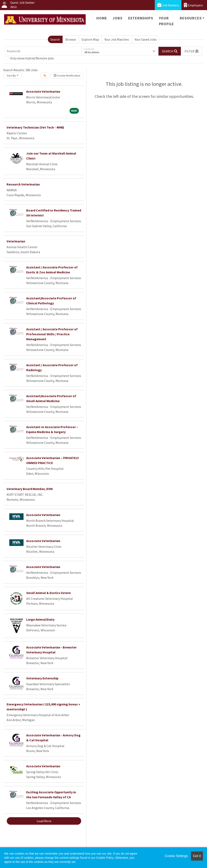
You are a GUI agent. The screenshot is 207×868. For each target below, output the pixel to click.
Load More (44, 821)
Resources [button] (191, 18)
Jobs (117, 18)
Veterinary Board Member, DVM (30, 489)
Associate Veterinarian (43, 91)
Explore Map (90, 39)
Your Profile (167, 21)
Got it (197, 856)
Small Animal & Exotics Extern (48, 593)
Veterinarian (16, 241)
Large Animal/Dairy (40, 619)
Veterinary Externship (42, 678)
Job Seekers (168, 5)
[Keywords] (43, 51)
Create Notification (67, 76)
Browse (71, 39)
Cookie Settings (176, 856)
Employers (193, 5)
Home (102, 18)
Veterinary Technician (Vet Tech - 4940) (35, 127)
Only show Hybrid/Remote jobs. (32, 58)
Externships (141, 18)
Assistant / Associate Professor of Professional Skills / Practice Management (52, 334)
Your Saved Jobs (146, 39)
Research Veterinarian (23, 184)
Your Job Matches (117, 39)
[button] (192, 51)
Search (55, 39)
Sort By (11, 76)
